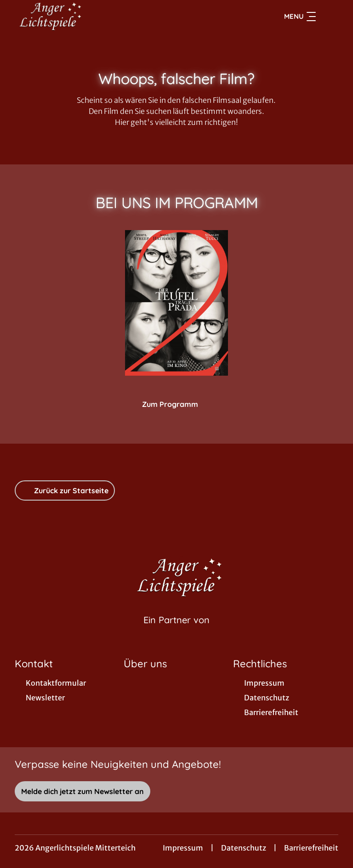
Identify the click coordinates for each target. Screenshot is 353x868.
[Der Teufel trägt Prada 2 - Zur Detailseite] (176, 303)
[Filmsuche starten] (329, 17)
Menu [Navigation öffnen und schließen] (300, 17)
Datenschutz (244, 848)
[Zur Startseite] (79, 17)
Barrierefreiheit (311, 848)
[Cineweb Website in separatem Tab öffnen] (176, 631)
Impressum (183, 848)
